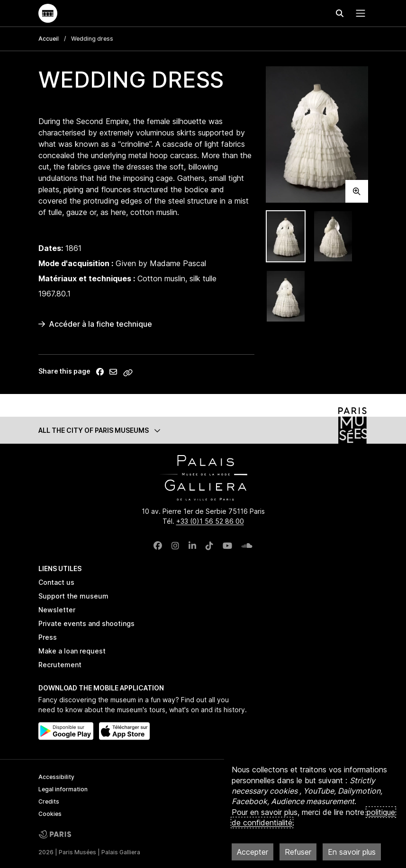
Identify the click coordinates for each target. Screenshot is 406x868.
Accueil (49, 39)
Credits (49, 801)
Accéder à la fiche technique (95, 324)
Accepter (253, 852)
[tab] (286, 237)
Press (48, 637)
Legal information (63, 789)
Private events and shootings (86, 623)
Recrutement (60, 665)
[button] (203, 430)
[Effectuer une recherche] (340, 13)
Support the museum (73, 596)
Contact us (56, 582)
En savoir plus (352, 852)
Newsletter (57, 610)
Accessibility (56, 777)
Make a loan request (72, 651)
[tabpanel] (317, 134)
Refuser (298, 852)
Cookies (50, 814)
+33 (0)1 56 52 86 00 (210, 521)
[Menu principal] (359, 13)
